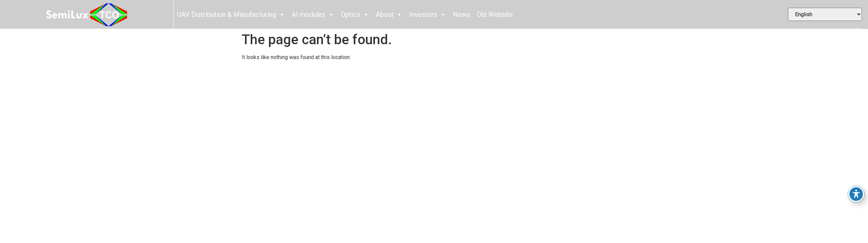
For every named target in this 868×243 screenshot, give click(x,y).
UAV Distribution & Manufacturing (231, 15)
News (461, 15)
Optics (355, 15)
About (389, 15)
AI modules (313, 15)
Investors (428, 15)
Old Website (495, 15)
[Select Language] (825, 14)
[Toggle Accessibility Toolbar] (856, 194)
